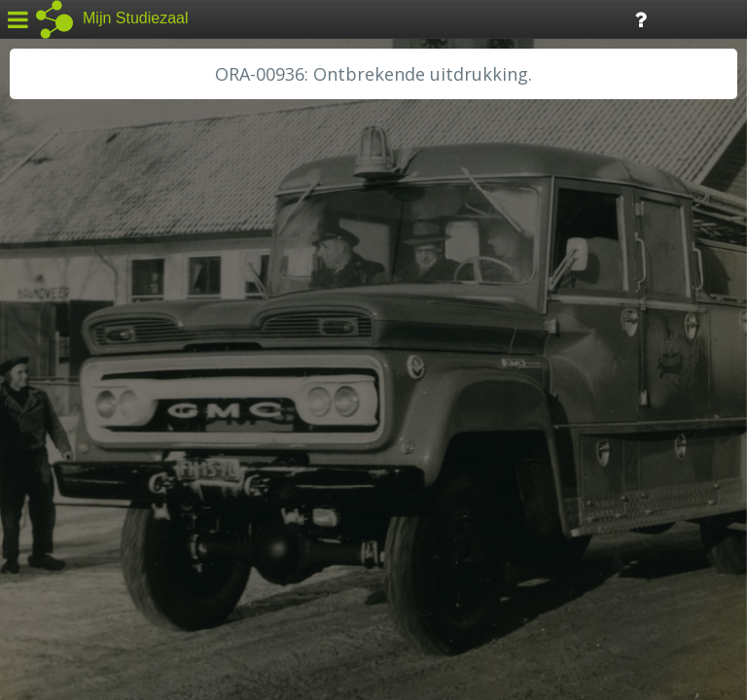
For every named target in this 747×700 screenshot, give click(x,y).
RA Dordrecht (70, 420)
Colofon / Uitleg (228, 555)
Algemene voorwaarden (98, 579)
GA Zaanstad (67, 311)
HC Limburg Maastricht (101, 355)
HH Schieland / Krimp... (100, 399)
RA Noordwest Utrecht (102, 442)
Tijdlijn (330, 18)
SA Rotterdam (71, 486)
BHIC (42, 289)
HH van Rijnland (77, 376)
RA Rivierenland (76, 464)
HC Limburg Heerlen (93, 332)
